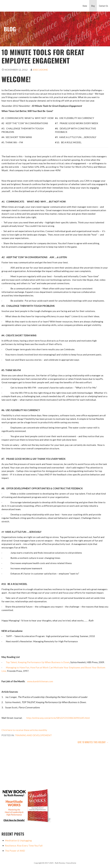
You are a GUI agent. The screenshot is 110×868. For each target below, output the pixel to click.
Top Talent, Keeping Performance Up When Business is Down (38, 662)
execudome (40, 70)
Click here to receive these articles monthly (24, 730)
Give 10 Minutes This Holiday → (93, 742)
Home (85, 6)
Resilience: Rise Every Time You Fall (24, 846)
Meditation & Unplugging (18, 840)
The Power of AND (15, 851)
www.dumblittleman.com (40, 681)
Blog (93, 6)
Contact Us (103, 6)
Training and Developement (33, 735)
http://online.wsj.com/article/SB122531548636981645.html (58, 718)
